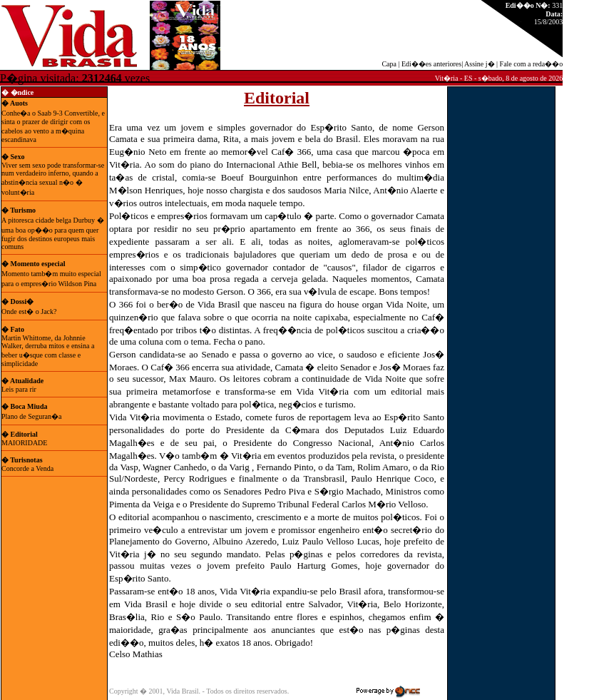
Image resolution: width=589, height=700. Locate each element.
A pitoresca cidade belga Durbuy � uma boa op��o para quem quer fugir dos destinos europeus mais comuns (53, 233)
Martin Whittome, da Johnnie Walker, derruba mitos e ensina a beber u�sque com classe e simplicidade (48, 351)
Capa (389, 64)
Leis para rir (21, 389)
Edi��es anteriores (431, 64)
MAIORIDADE (24, 443)
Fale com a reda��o (532, 64)
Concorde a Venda (27, 468)
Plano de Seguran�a (31, 416)
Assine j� (480, 64)
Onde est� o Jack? (29, 311)
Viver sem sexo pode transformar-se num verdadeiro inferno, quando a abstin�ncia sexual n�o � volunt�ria (53, 179)
